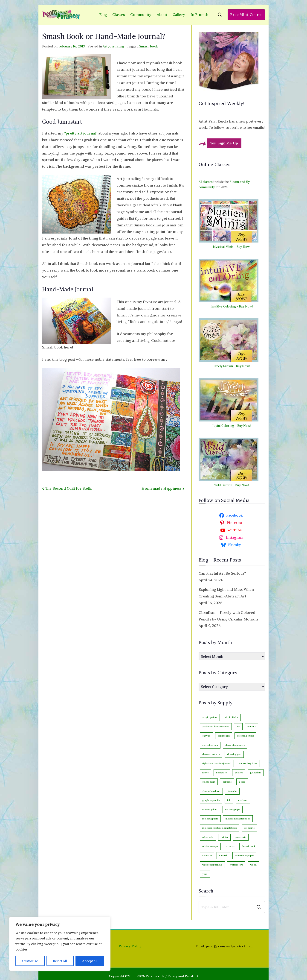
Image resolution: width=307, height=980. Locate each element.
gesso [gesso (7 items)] (242, 782)
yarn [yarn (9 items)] (205, 874)
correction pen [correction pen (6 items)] (210, 745)
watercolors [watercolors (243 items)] (236, 865)
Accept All (90, 961)
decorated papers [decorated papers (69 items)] (235, 745)
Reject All (60, 961)
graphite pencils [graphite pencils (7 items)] (211, 800)
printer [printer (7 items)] (224, 837)
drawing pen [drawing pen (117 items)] (234, 754)
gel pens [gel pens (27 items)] (227, 782)
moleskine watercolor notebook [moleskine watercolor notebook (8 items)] (220, 828)
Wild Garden (223, 485)
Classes (119, 15)
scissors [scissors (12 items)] (230, 846)
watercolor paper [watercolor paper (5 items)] (244, 856)
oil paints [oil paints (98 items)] (249, 828)
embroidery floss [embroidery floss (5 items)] (248, 763)
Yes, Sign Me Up (224, 143)
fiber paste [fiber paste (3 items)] (222, 773)
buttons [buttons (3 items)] (252, 727)
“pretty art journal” (81, 133)
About (162, 15)
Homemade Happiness (161, 488)
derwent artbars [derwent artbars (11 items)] (211, 754)
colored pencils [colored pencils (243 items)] (245, 736)
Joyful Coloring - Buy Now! (232, 426)
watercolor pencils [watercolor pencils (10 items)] (212, 865)
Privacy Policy (130, 946)
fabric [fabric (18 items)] (206, 773)
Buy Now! (243, 247)
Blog (103, 15)
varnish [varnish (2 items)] (223, 856)
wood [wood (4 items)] (253, 865)
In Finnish (200, 15)
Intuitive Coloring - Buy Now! (232, 306)
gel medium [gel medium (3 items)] (209, 782)
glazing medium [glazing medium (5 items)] (211, 791)
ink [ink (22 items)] (229, 800)
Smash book (149, 46)
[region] (60, 944)
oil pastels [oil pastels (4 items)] (208, 837)
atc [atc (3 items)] (238, 727)
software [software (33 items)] (207, 856)
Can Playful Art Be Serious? (222, 573)
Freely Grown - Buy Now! (232, 366)
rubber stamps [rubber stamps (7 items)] (210, 846)
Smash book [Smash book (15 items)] (249, 846)
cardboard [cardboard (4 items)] (224, 736)
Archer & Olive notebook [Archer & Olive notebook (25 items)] (216, 727)
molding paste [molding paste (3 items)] (210, 819)
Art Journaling (113, 46)
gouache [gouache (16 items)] (232, 791)
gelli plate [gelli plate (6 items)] (256, 773)
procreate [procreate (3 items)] (241, 837)
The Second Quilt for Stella (68, 488)
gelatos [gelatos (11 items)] (239, 773)
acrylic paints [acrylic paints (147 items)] (210, 717)
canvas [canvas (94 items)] (206, 736)
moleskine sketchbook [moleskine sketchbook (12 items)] (238, 819)
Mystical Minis (223, 247)
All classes (206, 182)
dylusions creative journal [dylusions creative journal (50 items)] (217, 763)
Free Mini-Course (246, 15)
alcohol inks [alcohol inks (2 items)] (231, 717)
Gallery (179, 15)
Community (141, 15)
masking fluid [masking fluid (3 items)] (210, 809)
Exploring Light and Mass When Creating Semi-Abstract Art (226, 593)
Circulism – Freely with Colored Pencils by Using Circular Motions (228, 616)
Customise (30, 961)
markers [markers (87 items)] (243, 800)
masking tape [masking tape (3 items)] (233, 809)
